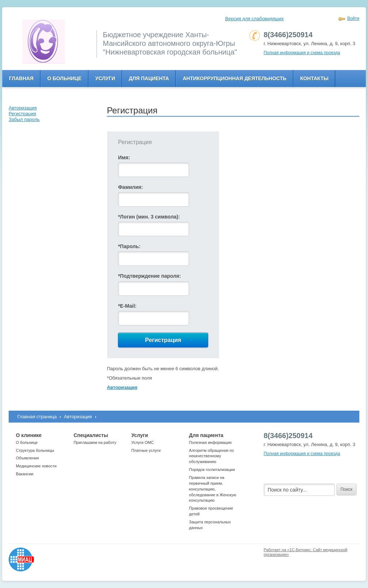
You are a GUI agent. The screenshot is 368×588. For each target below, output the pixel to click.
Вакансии (25, 474)
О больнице (64, 78)
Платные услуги (146, 450)
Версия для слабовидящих (255, 19)
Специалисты (91, 435)
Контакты (314, 78)
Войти (353, 18)
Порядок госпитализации (212, 470)
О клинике (29, 435)
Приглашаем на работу (95, 442)
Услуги (105, 78)
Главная (21, 78)
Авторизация (78, 417)
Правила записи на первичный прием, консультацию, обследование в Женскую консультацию (213, 489)
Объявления (27, 458)
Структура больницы (35, 450)
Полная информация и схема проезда (302, 53)
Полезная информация (210, 442)
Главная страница (37, 417)
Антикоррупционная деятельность (235, 78)
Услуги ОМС (143, 442)
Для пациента (149, 78)
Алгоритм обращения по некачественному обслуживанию (212, 456)
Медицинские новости (36, 466)
